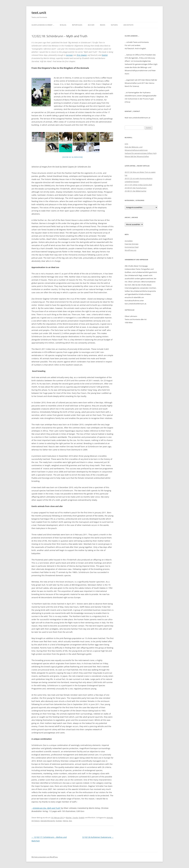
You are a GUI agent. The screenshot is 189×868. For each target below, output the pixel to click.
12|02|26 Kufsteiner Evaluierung (98, 837)
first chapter (82, 55)
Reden (103, 25)
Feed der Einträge (132, 244)
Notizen (114, 25)
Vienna (65, 821)
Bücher (91, 25)
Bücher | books (72, 818)
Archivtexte (128, 25)
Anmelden (129, 241)
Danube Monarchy (48, 821)
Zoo (70, 821)
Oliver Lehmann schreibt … (43, 25)
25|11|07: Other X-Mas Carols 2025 (138, 185)
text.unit (39, 13)
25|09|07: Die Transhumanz (136, 188)
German (69, 55)
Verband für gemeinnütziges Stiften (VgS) (141, 153)
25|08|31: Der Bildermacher (136, 191)
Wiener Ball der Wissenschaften (137, 156)
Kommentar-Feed (132, 247)
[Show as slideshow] (73, 157)
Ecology (59, 821)
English (105, 55)
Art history (36, 821)
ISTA (126, 144)
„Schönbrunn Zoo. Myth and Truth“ (47, 808)
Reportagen (77, 25)
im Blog (63, 25)
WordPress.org (130, 250)
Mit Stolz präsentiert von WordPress (45, 857)
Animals (110, 818)
